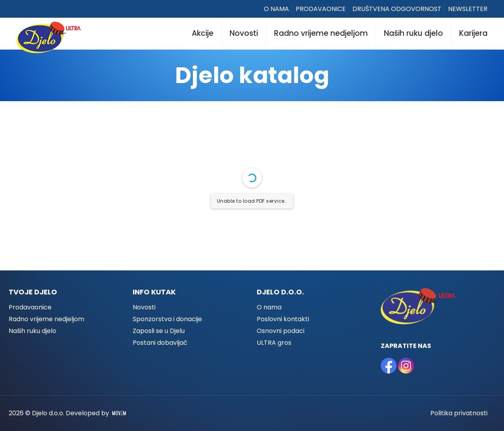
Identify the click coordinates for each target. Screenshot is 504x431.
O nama (269, 307)
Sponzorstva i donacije (167, 319)
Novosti (144, 307)
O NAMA (276, 9)
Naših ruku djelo (32, 331)
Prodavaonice (30, 307)
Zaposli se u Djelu (159, 331)
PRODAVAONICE (321, 9)
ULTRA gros (274, 343)
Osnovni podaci (281, 331)
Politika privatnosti (459, 413)
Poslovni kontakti (283, 319)
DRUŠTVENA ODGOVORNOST (397, 9)
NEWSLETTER (468, 9)
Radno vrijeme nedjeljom (46, 319)
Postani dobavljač (160, 343)
